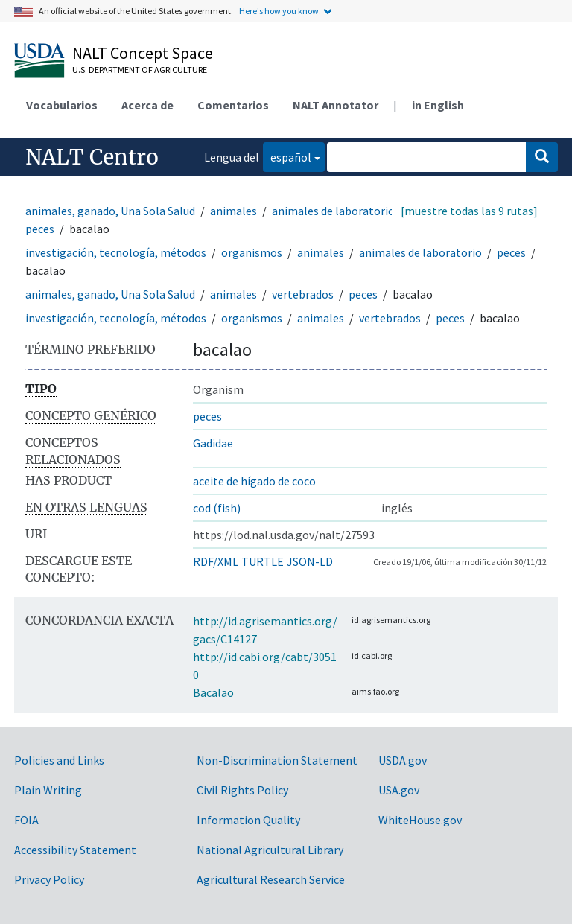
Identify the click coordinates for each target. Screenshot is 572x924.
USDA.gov (403, 760)
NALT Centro (92, 157)
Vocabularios (62, 105)
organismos (252, 252)
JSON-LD (310, 561)
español (287, 156)
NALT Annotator (336, 105)
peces (40, 229)
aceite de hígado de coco (254, 481)
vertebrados (303, 294)
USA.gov (399, 790)
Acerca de (147, 105)
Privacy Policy (49, 879)
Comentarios (233, 105)
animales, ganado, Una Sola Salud (110, 211)
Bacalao (213, 692)
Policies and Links (59, 760)
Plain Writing (48, 790)
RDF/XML (216, 561)
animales (233, 211)
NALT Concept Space (143, 53)
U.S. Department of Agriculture (140, 70)
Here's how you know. (280, 11)
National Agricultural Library (270, 850)
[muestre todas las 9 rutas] (469, 211)
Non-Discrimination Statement (277, 760)
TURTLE (263, 561)
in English (438, 105)
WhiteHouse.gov (420, 820)
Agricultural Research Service (271, 879)
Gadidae (213, 443)
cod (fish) (217, 508)
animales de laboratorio (333, 211)
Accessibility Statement (75, 850)
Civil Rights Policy (242, 790)
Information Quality (248, 820)
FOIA (26, 820)
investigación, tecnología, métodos (116, 252)
